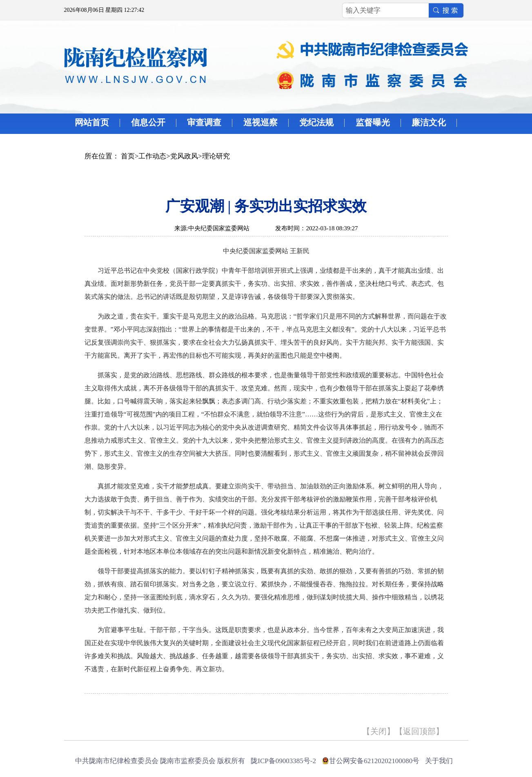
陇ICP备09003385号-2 (283, 761)
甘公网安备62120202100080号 (374, 761)
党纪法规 (316, 122)
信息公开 (148, 122)
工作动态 (152, 156)
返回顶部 (419, 731)
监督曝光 (373, 122)
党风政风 (184, 156)
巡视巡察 (260, 122)
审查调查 (204, 122)
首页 (128, 156)
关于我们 (439, 761)
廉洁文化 (429, 122)
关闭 (378, 731)
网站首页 (92, 122)
